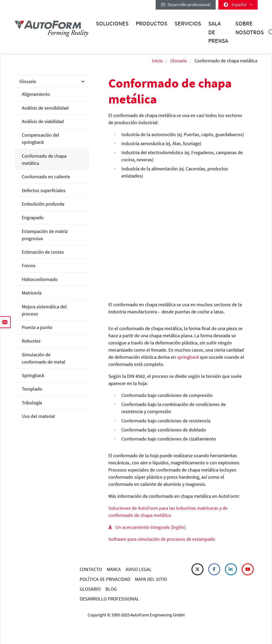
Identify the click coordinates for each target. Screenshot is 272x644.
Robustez (31, 341)
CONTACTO (91, 569)
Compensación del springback (41, 139)
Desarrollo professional (186, 5)
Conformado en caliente (46, 177)
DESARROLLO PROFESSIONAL (109, 599)
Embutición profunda (43, 204)
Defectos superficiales (44, 190)
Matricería (32, 293)
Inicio (157, 61)
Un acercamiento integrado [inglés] (150, 527)
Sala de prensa (218, 32)
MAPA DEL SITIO (151, 579)
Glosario (179, 61)
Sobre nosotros (250, 28)
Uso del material (38, 416)
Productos (152, 23)
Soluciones (112, 23)
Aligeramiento (36, 94)
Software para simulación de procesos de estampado (162, 539)
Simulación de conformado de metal (44, 358)
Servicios (188, 23)
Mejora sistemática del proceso (44, 310)
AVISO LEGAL (139, 569)
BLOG (111, 589)
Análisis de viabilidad (43, 121)
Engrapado (33, 217)
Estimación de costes (43, 252)
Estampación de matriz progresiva (45, 235)
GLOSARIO (90, 589)
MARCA (114, 569)
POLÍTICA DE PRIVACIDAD (105, 579)
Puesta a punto (37, 327)
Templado (32, 389)
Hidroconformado (40, 279)
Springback (33, 375)
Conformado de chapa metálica (44, 159)
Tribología (32, 403)
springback (188, 357)
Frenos (29, 265)
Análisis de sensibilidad (45, 108)
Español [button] (238, 5)
